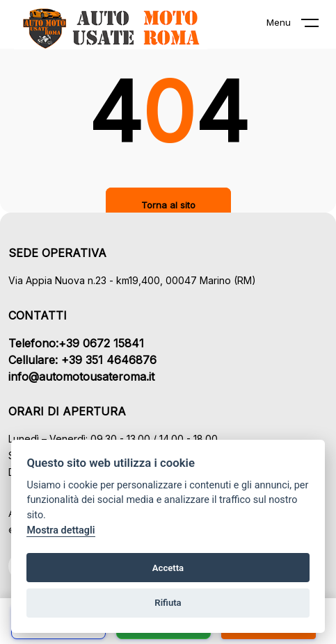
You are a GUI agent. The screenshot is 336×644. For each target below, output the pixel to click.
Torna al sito (168, 205)
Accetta (168, 568)
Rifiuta (168, 603)
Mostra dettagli (61, 530)
